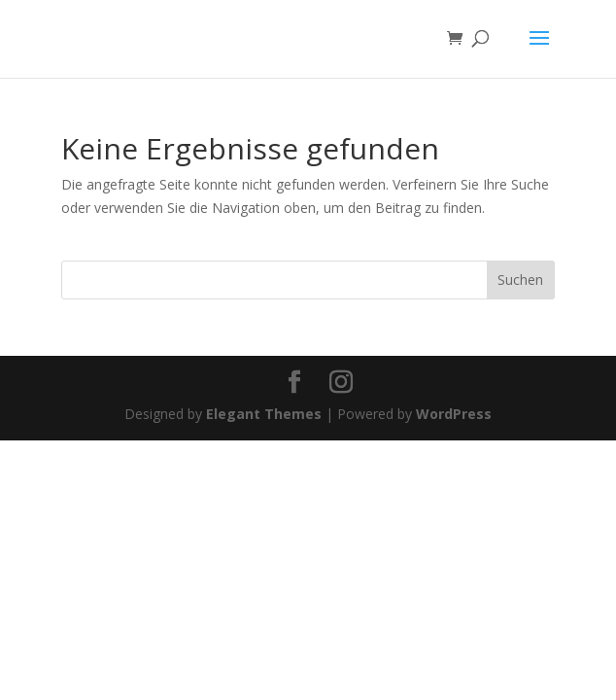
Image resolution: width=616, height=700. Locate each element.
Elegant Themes (264, 414)
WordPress (454, 414)
